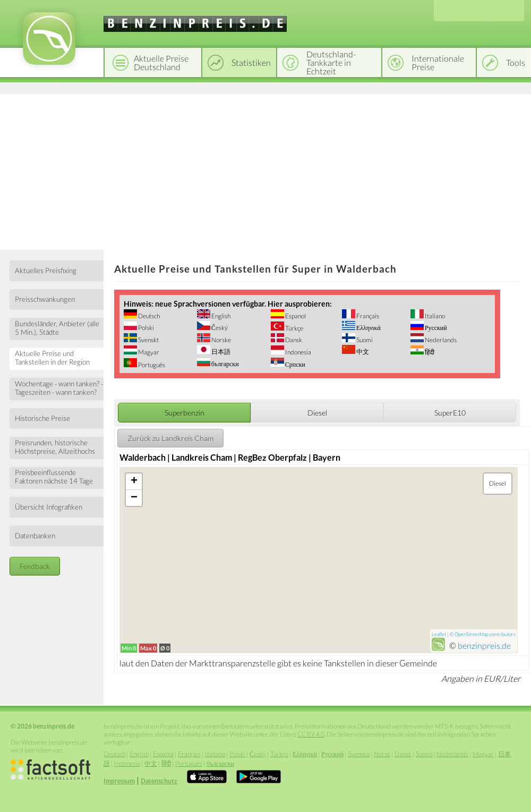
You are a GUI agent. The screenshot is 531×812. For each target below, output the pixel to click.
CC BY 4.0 (311, 734)
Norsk (382, 754)
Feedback (35, 566)
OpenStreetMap (472, 634)
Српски (295, 364)
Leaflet (439, 634)
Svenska (359, 754)
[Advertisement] (265, 170)
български (225, 364)
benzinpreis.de (484, 645)
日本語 (220, 352)
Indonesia (298, 352)
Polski (145, 328)
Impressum (119, 781)
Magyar (148, 352)
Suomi (364, 340)
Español (163, 754)
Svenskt (148, 340)
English (220, 316)
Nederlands (440, 340)
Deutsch (148, 316)
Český (219, 328)
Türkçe (294, 328)
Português (151, 365)
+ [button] (134, 481)
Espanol (295, 316)
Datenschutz (159, 781)
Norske (221, 340)
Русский (435, 328)
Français (367, 316)
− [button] (134, 498)
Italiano (434, 316)
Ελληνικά (368, 328)
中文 (362, 352)
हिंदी (429, 352)
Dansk (293, 340)
